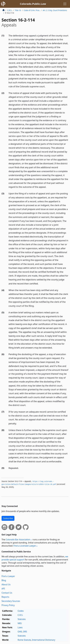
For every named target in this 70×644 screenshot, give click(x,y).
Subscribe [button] (8, 518)
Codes (21, 611)
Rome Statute (24, 640)
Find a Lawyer (8, 576)
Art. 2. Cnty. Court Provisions (55, 10)
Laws (20, 627)
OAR (20, 632)
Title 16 (18, 10)
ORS (25, 632)
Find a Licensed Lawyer (25, 546)
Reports (5, 597)
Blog (4, 580)
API (3, 589)
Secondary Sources (11, 601)
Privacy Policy (8, 605)
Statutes (22, 619)
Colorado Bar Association (18, 540)
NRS (20, 623)
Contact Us (7, 593)
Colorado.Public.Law (33, 4)
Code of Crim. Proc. (32, 10)
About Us (6, 584)
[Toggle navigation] (65, 4)
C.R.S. (10, 10)
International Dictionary (44, 640)
